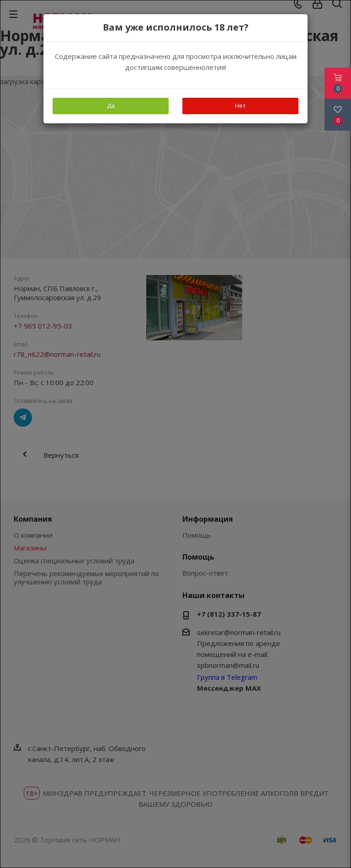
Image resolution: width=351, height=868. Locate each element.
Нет (240, 106)
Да (111, 106)
